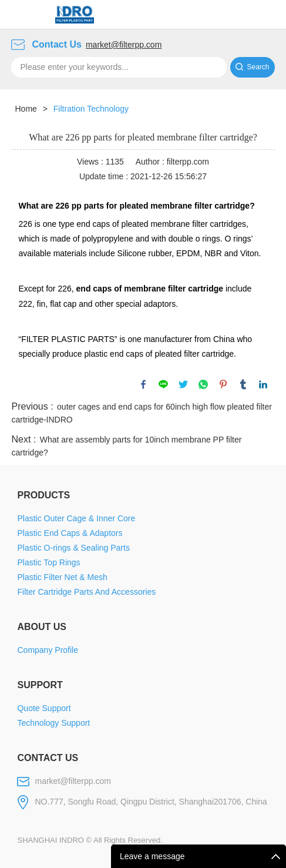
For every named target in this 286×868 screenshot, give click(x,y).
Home (26, 109)
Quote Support (44, 708)
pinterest (223, 384)
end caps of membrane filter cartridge (150, 289)
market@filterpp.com (124, 45)
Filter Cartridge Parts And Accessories (86, 592)
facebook (143, 384)
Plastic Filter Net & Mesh (62, 577)
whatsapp (203, 384)
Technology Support (53, 723)
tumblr (243, 384)
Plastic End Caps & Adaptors (70, 533)
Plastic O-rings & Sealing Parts (73, 548)
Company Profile (48, 650)
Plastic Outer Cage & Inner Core (76, 518)
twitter (183, 384)
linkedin (263, 384)
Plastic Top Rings (48, 562)
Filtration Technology (91, 109)
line (163, 384)
